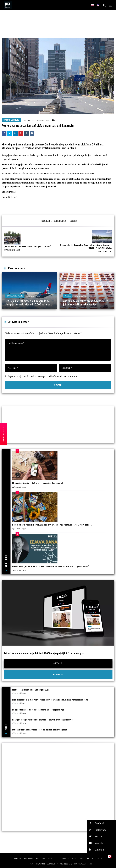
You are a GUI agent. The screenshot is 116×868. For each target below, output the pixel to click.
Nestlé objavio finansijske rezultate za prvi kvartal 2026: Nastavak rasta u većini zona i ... (52, 525)
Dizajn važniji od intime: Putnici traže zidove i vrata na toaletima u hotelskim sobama (50, 700)
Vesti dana (15, 120)
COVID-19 (7, 120)
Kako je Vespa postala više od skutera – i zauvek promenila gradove (42, 720)
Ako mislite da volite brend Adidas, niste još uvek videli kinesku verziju (86, 303)
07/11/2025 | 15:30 (81, 296)
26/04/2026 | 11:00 (19, 693)
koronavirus (60, 221)
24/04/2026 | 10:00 (19, 487)
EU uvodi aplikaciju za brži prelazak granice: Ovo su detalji (38, 483)
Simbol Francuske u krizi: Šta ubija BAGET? (31, 690)
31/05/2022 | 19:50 (43, 120)
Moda (68, 296)
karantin (45, 221)
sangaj (73, 221)
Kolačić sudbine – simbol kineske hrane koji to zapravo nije (38, 710)
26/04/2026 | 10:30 (19, 703)
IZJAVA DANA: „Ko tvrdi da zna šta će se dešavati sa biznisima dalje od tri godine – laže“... (51, 566)
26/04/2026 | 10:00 (19, 713)
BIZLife (31, 120)
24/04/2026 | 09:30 (19, 529)
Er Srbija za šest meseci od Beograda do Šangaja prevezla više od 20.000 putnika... (29, 303)
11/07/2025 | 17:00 (33, 296)
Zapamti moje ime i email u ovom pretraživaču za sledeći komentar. (43, 376)
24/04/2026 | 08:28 (19, 570)
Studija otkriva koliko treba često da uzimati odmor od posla (40, 730)
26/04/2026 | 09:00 (19, 733)
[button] (101, 823)
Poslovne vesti (15, 296)
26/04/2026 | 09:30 (19, 723)
